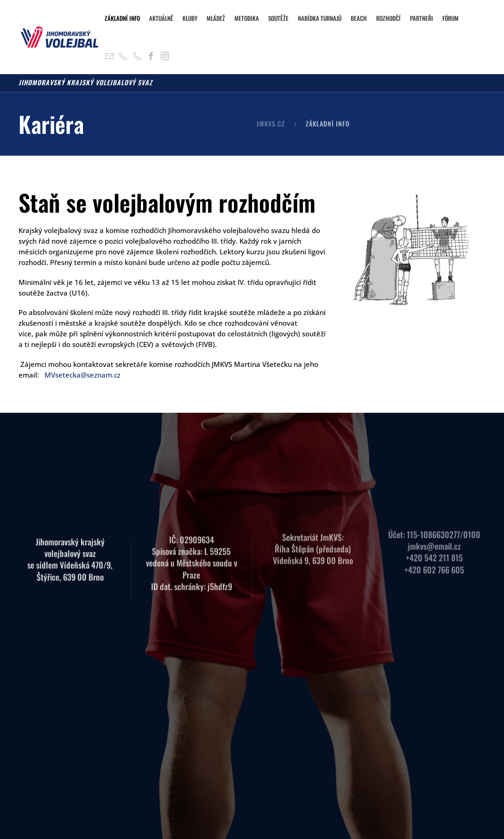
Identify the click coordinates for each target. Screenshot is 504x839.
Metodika (247, 18)
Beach (359, 18)
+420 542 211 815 (434, 550)
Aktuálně (161, 18)
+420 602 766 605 (434, 562)
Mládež (216, 18)
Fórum (450, 18)
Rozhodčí (388, 18)
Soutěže (278, 18)
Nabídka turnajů (320, 18)
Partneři (422, 18)
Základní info (122, 18)
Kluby (190, 18)
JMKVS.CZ (271, 123)
